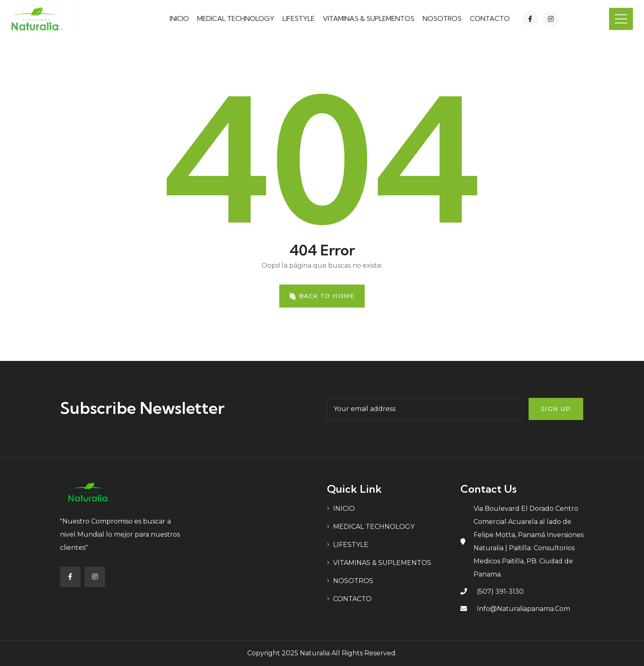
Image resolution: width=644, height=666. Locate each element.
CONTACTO (490, 18)
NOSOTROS (442, 18)
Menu (621, 19)
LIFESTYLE (299, 18)
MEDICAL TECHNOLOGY (236, 18)
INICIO (179, 18)
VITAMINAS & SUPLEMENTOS (369, 18)
